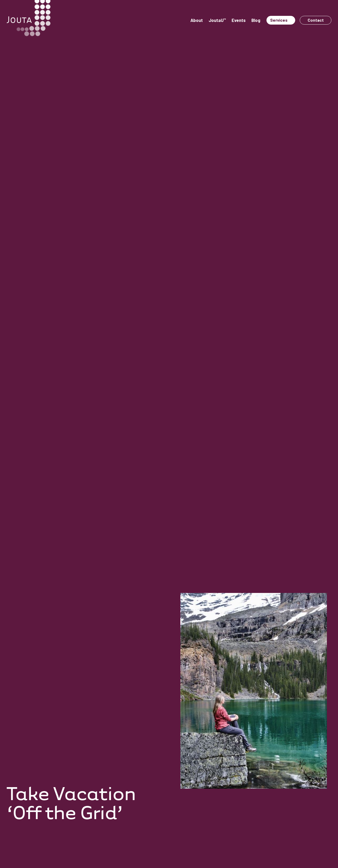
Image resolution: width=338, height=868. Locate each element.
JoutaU (217, 20)
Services (279, 20)
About (197, 20)
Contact (316, 20)
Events (239, 20)
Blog (256, 20)
